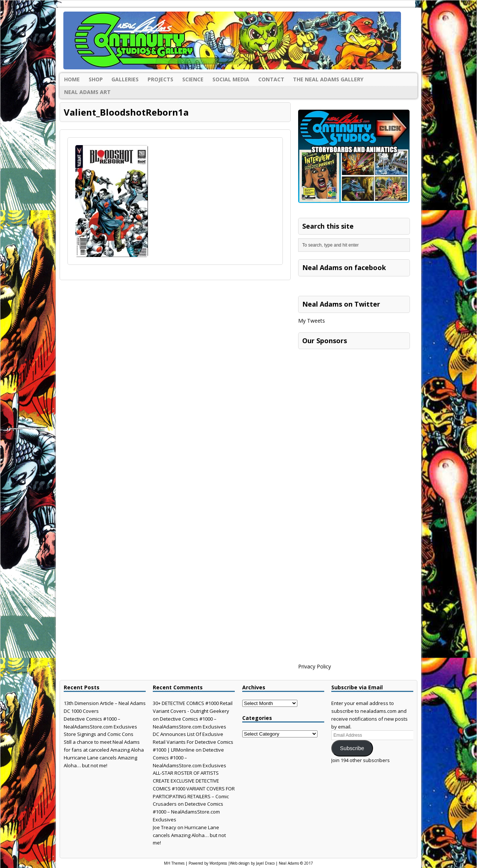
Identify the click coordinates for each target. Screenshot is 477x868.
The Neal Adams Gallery (328, 79)
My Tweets (312, 321)
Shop (96, 79)
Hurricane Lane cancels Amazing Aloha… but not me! (189, 835)
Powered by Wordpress (208, 863)
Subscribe (352, 748)
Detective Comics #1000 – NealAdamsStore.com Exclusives (188, 812)
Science (193, 79)
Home (72, 79)
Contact (271, 79)
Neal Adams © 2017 (296, 863)
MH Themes (174, 863)
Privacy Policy (315, 666)
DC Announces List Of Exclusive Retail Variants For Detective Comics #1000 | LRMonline (193, 742)
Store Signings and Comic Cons (99, 734)
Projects (160, 79)
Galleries (125, 79)
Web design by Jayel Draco (252, 863)
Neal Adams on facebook (344, 267)
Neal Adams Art (87, 92)
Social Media (231, 79)
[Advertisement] (354, 399)
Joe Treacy (165, 827)
